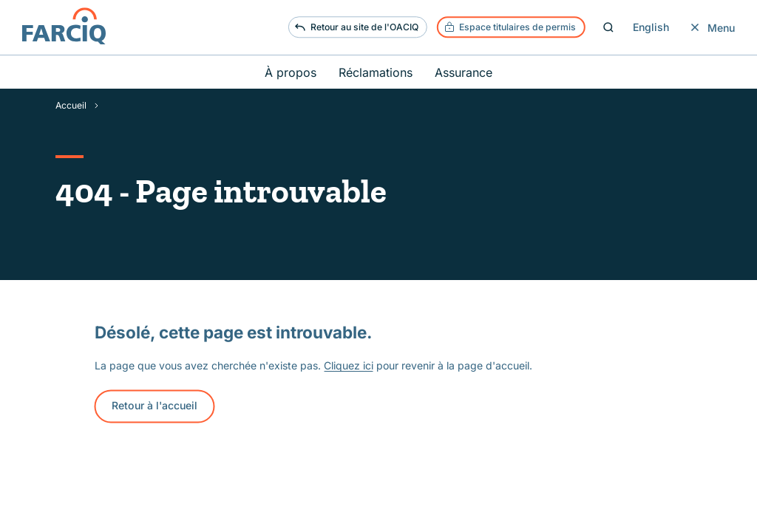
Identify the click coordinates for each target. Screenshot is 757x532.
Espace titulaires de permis (510, 27)
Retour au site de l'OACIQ (356, 27)
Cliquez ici (349, 365)
